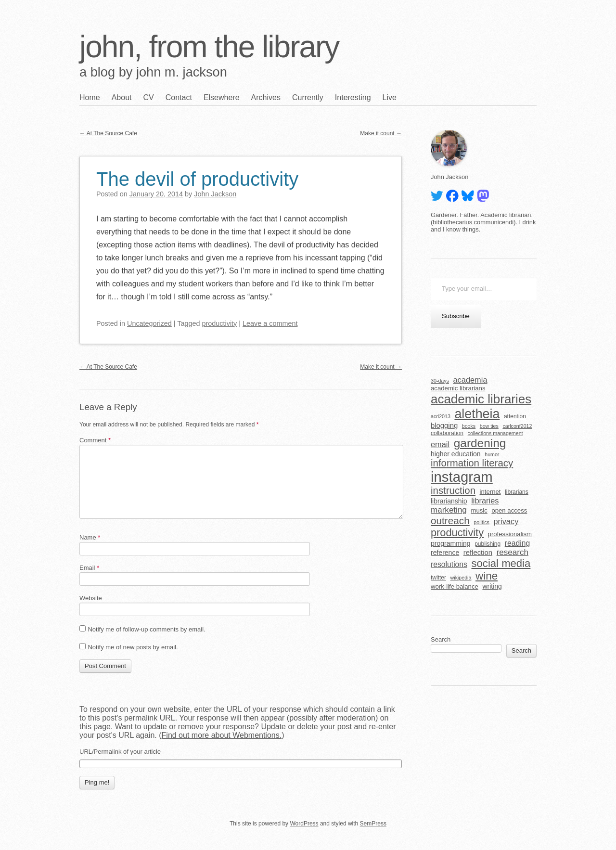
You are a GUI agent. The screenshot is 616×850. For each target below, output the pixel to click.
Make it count (381, 133)
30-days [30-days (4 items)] (440, 381)
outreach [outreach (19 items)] (450, 521)
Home (90, 97)
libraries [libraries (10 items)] (485, 501)
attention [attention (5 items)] (515, 416)
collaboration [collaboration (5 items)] (447, 433)
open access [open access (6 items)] (509, 510)
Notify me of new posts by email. (133, 647)
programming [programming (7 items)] (451, 543)
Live (390, 97)
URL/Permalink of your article (120, 752)
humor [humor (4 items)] (492, 454)
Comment (95, 440)
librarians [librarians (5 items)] (517, 492)
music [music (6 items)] (479, 510)
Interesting (353, 97)
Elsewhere (222, 97)
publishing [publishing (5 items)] (488, 544)
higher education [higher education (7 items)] (456, 454)
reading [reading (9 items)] (517, 543)
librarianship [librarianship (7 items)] (449, 501)
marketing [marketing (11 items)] (449, 510)
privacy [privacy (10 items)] (506, 521)
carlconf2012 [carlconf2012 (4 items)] (517, 426)
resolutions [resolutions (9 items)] (449, 564)
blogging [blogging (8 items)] (444, 425)
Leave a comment (270, 323)
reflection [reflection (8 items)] (478, 553)
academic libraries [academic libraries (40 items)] (481, 399)
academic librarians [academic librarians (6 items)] (458, 388)
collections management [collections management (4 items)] (495, 433)
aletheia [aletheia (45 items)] (477, 414)
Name (90, 537)
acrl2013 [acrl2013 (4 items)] (441, 416)
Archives (266, 97)
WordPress (304, 824)
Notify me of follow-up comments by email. (146, 629)
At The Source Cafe (108, 133)
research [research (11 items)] (513, 552)
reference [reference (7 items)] (445, 553)
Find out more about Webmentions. (222, 735)
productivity (220, 323)
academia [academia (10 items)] (470, 380)
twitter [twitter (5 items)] (438, 578)
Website (91, 598)
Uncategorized (149, 323)
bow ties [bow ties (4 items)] (489, 426)
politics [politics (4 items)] (481, 522)
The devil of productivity (197, 179)
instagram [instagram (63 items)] (462, 477)
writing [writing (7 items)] (492, 586)
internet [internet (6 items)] (490, 492)
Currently (308, 97)
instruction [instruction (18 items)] (453, 490)
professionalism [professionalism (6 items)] (510, 534)
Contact (179, 97)
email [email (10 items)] (440, 444)
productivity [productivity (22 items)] (457, 533)
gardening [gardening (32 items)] (480, 443)
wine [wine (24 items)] (487, 576)
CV (149, 97)
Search (441, 639)
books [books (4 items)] (469, 426)
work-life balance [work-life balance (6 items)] (455, 586)
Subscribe (456, 316)
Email (89, 568)
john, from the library (209, 47)
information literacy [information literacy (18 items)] (472, 463)
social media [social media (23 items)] (501, 563)
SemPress (373, 824)
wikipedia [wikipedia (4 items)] (461, 578)
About (122, 97)
